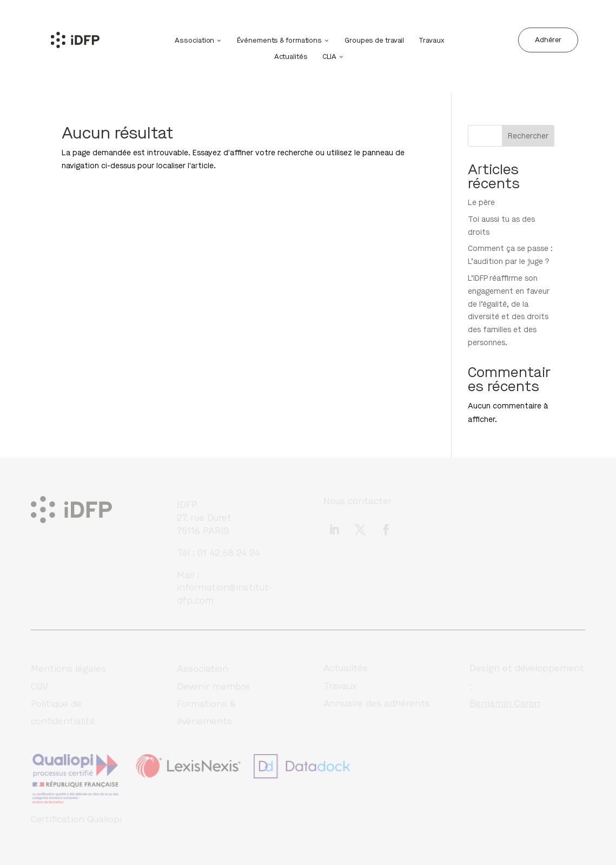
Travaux (431, 39)
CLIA (330, 55)
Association (194, 39)
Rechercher (528, 136)
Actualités (291, 55)
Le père (481, 203)
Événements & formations (279, 39)
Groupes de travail (374, 39)
